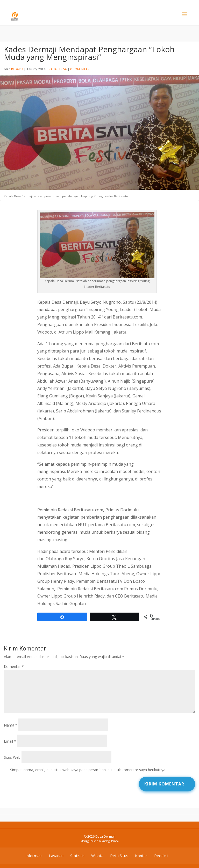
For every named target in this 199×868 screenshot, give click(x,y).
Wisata (97, 856)
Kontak (141, 856)
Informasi (34, 856)
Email (10, 741)
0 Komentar (80, 69)
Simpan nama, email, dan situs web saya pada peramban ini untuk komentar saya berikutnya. (88, 770)
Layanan (56, 856)
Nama (11, 725)
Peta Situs (119, 856)
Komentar (14, 666)
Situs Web (12, 757)
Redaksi (17, 69)
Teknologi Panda (109, 841)
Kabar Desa (58, 69)
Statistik (77, 856)
